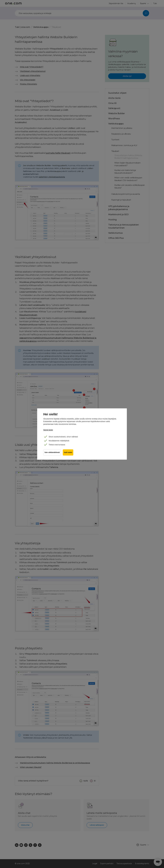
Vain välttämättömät (52, 453)
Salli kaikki (68, 453)
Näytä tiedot (48, 430)
